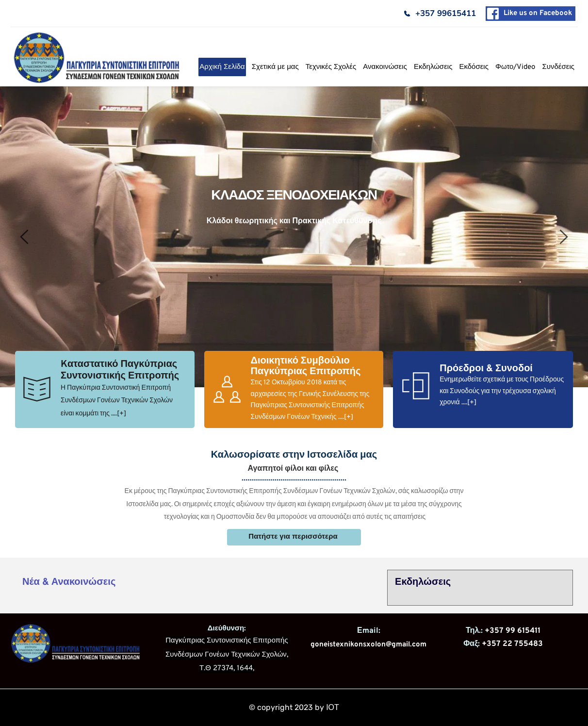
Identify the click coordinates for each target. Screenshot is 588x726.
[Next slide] (563, 237)
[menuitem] (222, 67)
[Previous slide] (25, 237)
